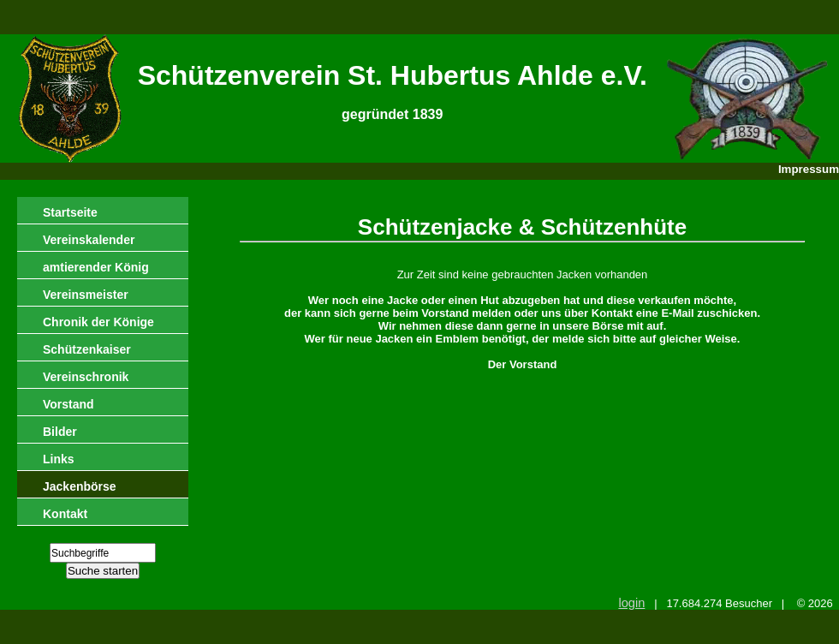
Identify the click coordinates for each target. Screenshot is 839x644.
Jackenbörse (80, 486)
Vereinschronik (86, 377)
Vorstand (68, 404)
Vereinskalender (89, 240)
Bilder (60, 432)
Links (59, 459)
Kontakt (65, 514)
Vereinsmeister (86, 295)
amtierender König (96, 267)
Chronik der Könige (98, 322)
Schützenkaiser (87, 349)
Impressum (809, 169)
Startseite (70, 212)
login (631, 603)
